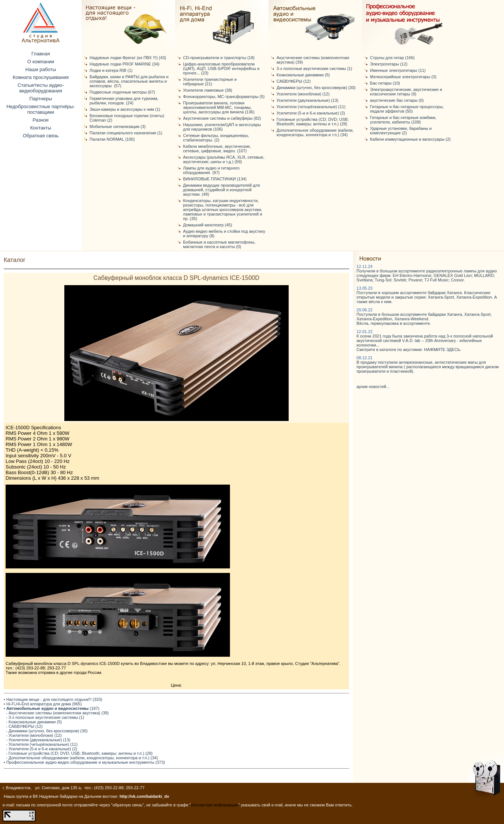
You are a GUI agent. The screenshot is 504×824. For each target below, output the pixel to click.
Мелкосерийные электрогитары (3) (403, 77)
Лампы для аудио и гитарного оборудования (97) (211, 170)
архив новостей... (373, 387)
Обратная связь (41, 136)
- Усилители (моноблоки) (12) (34, 735)
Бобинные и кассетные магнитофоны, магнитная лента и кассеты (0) (219, 244)
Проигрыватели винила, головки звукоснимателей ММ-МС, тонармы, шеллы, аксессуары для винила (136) (219, 107)
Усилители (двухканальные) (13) (308, 100)
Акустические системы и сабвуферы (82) (222, 118)
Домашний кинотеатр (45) (208, 225)
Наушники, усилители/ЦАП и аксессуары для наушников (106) (222, 127)
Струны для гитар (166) (392, 58)
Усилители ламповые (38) (208, 90)
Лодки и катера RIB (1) (111, 70)
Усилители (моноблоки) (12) (303, 94)
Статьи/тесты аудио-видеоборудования (41, 88)
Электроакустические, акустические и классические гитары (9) (406, 92)
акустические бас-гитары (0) (397, 100)
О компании (41, 62)
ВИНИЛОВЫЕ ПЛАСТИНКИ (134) (215, 179)
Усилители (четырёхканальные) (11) (311, 107)
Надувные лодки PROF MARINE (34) (125, 64)
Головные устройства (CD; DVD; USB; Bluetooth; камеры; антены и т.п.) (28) (313, 122)
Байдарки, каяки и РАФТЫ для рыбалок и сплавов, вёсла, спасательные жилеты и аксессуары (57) (129, 81)
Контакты (41, 128)
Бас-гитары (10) (385, 83)
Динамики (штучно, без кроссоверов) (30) (316, 88)
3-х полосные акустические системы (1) (314, 68)
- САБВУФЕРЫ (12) (24, 726)
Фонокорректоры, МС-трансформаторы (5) (224, 97)
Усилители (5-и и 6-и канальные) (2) (311, 113)
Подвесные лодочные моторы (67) (122, 92)
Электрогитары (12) (389, 64)
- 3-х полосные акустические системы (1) (45, 717)
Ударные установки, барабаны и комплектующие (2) (401, 131)
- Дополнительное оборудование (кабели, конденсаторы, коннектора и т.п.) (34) (82, 758)
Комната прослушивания (41, 77)
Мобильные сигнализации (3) (118, 126)
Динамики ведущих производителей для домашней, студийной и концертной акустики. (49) (222, 190)
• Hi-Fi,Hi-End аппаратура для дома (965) (43, 704)
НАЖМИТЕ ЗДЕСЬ (442, 350)
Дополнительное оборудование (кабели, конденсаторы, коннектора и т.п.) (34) (315, 132)
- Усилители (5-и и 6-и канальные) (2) (42, 749)
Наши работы (41, 69)
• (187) (52, 708)
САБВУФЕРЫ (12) (294, 81)
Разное (41, 120)
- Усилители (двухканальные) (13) (38, 740)
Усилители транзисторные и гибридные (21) (210, 82)
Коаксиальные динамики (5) (303, 75)
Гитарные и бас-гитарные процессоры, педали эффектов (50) (407, 109)
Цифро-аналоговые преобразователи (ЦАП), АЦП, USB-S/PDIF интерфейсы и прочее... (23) (221, 68)
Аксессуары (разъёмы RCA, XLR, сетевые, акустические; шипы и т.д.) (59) (224, 159)
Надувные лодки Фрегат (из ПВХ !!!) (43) (128, 58)
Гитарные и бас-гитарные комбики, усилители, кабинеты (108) (403, 120)
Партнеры (41, 99)
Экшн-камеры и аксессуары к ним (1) (125, 109)
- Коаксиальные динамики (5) (34, 722)
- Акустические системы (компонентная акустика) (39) (57, 713)
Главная (41, 54)
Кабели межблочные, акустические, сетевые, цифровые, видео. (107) (217, 149)
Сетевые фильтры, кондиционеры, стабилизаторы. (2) (216, 138)
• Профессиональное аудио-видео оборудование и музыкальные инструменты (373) (84, 762)
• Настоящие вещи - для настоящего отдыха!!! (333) (53, 699)
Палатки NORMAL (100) (112, 139)
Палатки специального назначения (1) (126, 133)
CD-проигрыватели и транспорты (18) (219, 58)
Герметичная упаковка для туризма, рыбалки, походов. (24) (124, 101)
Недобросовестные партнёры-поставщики (41, 109)
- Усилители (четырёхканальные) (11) (42, 744)
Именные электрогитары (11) (398, 70)
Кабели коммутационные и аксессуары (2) (411, 139)
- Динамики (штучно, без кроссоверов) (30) (47, 731)
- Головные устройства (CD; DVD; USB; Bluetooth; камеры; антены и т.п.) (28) (79, 753)
